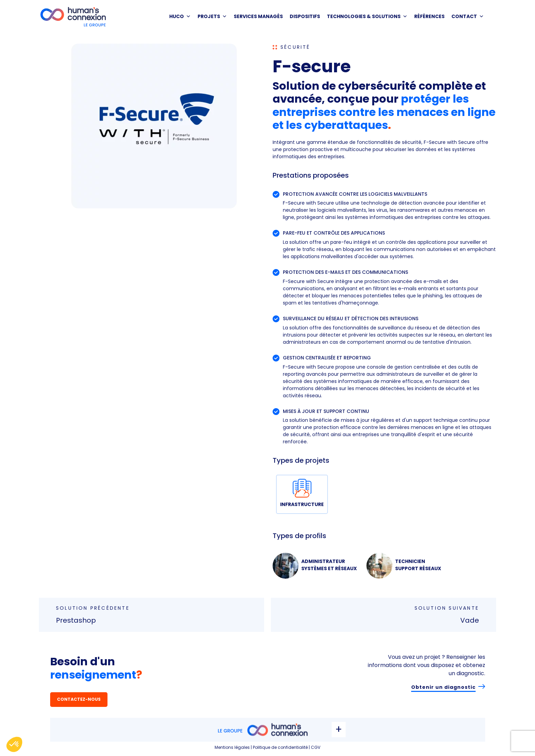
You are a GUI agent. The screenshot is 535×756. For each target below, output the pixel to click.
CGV (316, 747)
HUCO (180, 16)
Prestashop (76, 620)
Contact (468, 16)
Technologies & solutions (367, 16)
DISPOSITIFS (305, 16)
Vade (470, 620)
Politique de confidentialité (280, 747)
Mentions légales (232, 747)
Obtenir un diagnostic (443, 687)
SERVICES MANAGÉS (258, 16)
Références (429, 16)
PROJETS (212, 16)
